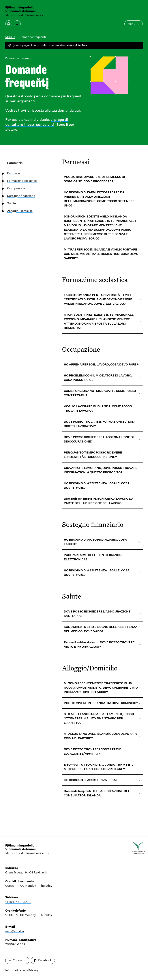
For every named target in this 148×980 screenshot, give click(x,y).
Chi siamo (17, 960)
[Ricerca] (17, 24)
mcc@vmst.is (15, 931)
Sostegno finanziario (21, 196)
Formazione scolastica (22, 181)
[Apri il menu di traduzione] (9, 24)
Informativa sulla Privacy (22, 970)
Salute (12, 203)
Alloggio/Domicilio (20, 211)
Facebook (43, 960)
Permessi (13, 173)
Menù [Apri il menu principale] (134, 24)
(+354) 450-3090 (18, 902)
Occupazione (16, 188)
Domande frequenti (33, 37)
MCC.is (10, 37)
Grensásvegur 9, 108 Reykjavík (26, 872)
